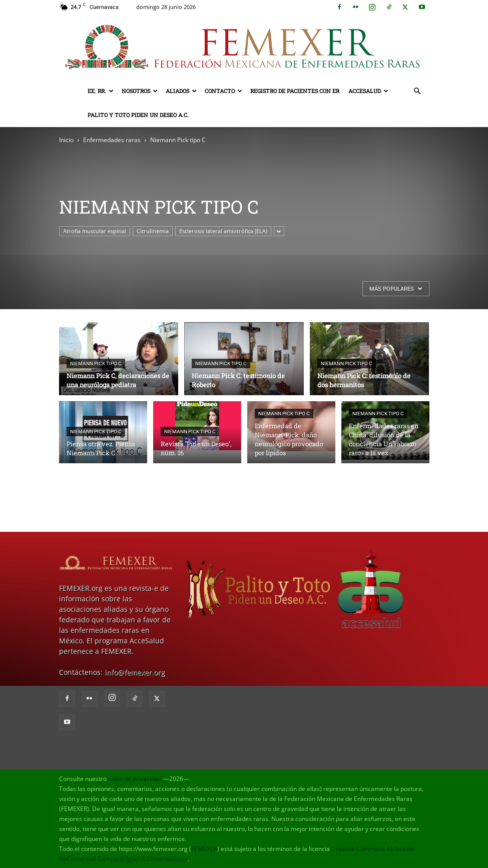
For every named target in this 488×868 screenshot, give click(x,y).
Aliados (181, 91)
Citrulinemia (153, 231)
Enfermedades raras (112, 140)
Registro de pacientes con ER (295, 91)
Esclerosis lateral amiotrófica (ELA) (223, 231)
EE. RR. (101, 91)
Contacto (223, 91)
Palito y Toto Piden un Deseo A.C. (138, 115)
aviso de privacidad (135, 779)
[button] (417, 91)
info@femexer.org (135, 672)
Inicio (66, 140)
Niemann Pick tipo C (96, 363)
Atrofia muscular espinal (95, 231)
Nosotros (140, 91)
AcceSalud (368, 91)
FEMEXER (204, 849)
